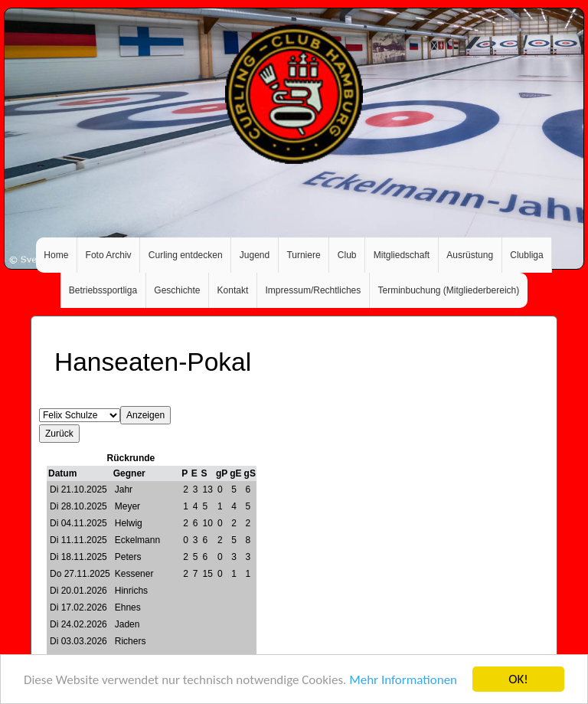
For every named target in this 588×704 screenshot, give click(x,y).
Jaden (127, 624)
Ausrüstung (470, 255)
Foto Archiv (109, 255)
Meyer (127, 506)
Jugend (255, 255)
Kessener (134, 574)
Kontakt (233, 290)
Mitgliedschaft (402, 255)
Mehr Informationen (403, 680)
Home (56, 255)
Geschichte (177, 290)
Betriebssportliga (103, 290)
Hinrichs (131, 591)
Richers (131, 641)
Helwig (129, 523)
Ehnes (128, 607)
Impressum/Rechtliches (314, 290)
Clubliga (526, 255)
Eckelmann (137, 540)
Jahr (124, 490)
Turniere (303, 255)
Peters (128, 557)
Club (347, 255)
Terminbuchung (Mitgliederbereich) (448, 290)
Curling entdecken (186, 255)
